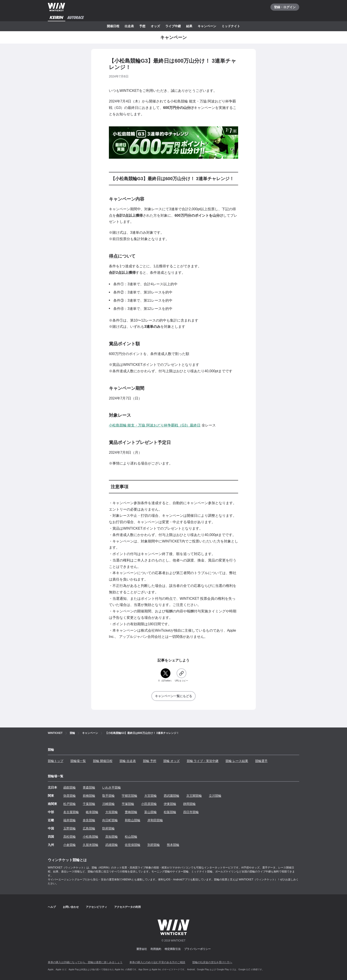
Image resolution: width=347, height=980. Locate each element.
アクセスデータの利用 (127, 907)
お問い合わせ (71, 907)
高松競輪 (69, 837)
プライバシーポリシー (197, 949)
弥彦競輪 (69, 796)
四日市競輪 (191, 812)
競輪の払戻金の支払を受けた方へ (212, 962)
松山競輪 (131, 837)
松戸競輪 (69, 804)
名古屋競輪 (71, 812)
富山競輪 (150, 812)
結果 (189, 26)
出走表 (129, 26)
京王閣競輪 (194, 796)
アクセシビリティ (96, 907)
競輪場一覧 (78, 761)
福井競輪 (69, 820)
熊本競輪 (173, 845)
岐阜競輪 (92, 812)
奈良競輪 (89, 820)
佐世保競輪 (133, 845)
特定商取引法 (173, 949)
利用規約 (156, 949)
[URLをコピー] (181, 675)
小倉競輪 (69, 845)
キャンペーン (207, 26)
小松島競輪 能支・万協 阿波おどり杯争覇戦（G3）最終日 (155, 425)
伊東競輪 (170, 804)
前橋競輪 (89, 796)
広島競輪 (89, 828)
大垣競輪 (112, 812)
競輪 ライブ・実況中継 (203, 761)
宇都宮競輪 (129, 796)
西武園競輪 (172, 796)
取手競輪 (108, 796)
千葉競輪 (89, 804)
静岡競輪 (189, 804)
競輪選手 (261, 761)
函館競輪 (69, 787)
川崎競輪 (108, 804)
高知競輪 (112, 837)
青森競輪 (89, 787)
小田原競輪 (149, 804)
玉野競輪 (69, 828)
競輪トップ (56, 761)
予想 (142, 26)
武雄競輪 (112, 845)
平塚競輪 (128, 804)
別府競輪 (154, 845)
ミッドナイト (231, 26)
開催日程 (113, 26)
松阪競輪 (170, 812)
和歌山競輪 (133, 820)
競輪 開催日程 (103, 761)
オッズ (155, 26)
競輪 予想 (150, 761)
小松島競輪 (91, 837)
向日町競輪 (110, 820)
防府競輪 (108, 828)
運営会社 (142, 949)
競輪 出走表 (128, 761)
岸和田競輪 (155, 820)
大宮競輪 (150, 796)
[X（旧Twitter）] (166, 675)
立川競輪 (215, 796)
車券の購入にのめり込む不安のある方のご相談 (157, 962)
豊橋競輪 (131, 812)
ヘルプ (52, 907)
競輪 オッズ (172, 761)
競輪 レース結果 (237, 761)
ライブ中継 (173, 26)
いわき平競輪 (112, 787)
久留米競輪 (91, 845)
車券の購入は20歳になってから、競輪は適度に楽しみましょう (85, 962)
